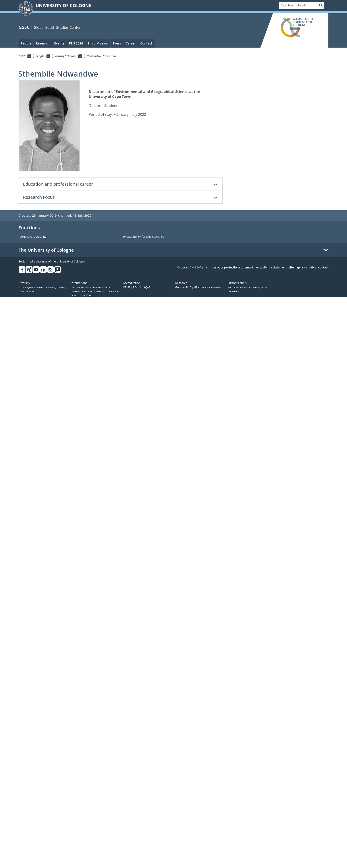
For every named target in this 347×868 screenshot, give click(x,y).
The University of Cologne (46, 250)
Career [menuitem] (131, 43)
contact (323, 268)
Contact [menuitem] (146, 43)
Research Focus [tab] (39, 197)
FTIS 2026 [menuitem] (76, 43)
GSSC (24, 27)
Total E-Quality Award (31, 287)
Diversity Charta (56, 287)
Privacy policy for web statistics (143, 237)
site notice (309, 268)
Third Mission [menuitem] (98, 43)
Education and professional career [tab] (58, 184)
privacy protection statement (233, 268)
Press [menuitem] (117, 43)
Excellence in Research (209, 287)
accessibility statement (271, 268)
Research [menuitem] (43, 43)
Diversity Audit (27, 291)
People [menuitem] (26, 43)
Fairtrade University (239, 287)
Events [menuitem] (59, 43)
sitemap (294, 268)
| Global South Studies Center (56, 27)
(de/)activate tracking (33, 237)
